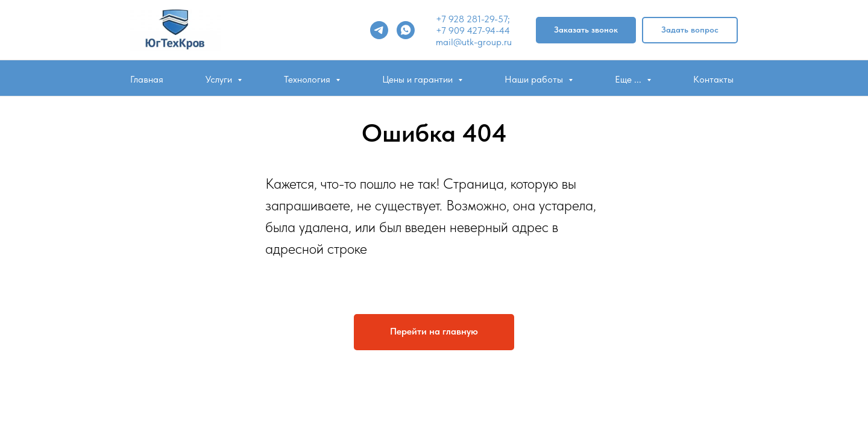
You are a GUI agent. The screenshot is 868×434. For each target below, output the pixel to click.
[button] (586, 30)
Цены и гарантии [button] (419, 79)
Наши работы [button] (535, 79)
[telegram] (379, 30)
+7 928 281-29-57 (472, 19)
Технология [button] (308, 79)
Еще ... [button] (629, 79)
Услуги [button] (220, 79)
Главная (147, 79)
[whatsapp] (406, 30)
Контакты (713, 79)
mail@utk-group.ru (474, 42)
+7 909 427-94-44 (473, 30)
